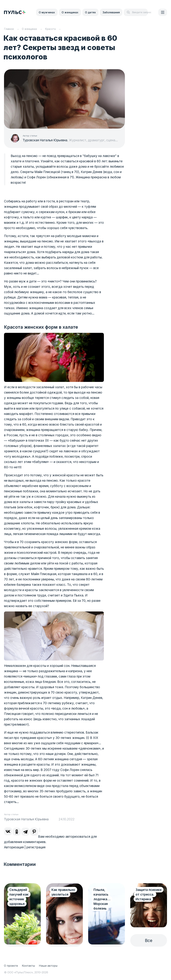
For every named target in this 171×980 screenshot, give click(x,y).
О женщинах (70, 12)
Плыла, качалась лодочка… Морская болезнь (102, 899)
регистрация (36, 847)
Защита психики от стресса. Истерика (149, 894)
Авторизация (14, 847)
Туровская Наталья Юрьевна (45, 140)
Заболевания (111, 12)
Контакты (28, 966)
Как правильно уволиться (63, 892)
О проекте (11, 966)
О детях (90, 12)
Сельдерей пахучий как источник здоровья (19, 897)
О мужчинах (47, 12)
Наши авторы (48, 966)
